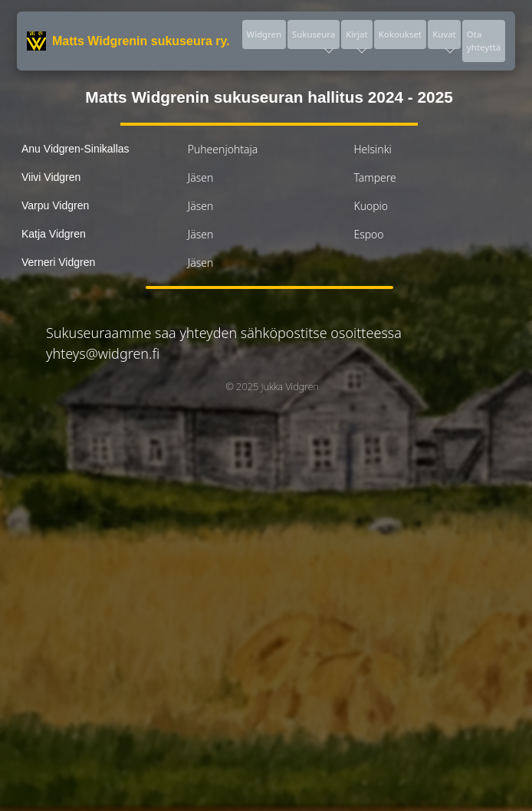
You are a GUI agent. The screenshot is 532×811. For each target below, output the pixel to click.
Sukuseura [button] (314, 39)
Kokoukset (400, 34)
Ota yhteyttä (484, 41)
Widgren (264, 34)
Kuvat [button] (444, 39)
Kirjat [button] (357, 39)
